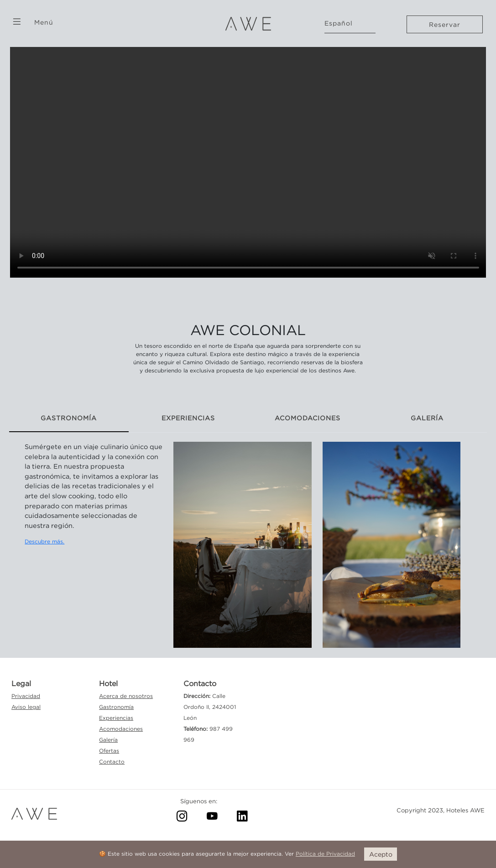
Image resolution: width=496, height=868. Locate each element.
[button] (17, 22)
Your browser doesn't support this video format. (248, 159)
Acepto (381, 854)
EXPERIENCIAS (188, 418)
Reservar (445, 24)
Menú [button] (44, 22)
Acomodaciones (121, 729)
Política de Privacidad (325, 854)
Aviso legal (26, 707)
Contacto (112, 762)
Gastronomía (116, 707)
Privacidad (26, 696)
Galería (108, 740)
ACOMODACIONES (308, 418)
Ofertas (109, 751)
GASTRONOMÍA (69, 418)
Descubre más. (44, 541)
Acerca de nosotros (126, 696)
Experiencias (116, 718)
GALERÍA (427, 418)
